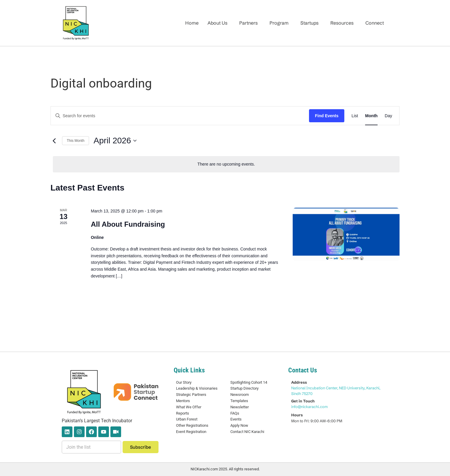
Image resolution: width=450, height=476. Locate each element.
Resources (342, 23)
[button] (219, 23)
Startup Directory (244, 388)
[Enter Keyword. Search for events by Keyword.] (180, 116)
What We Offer (189, 407)
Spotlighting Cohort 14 (249, 382)
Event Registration (191, 432)
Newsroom (240, 395)
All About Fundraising (128, 224)
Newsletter (240, 407)
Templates (239, 401)
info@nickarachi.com (309, 407)
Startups (309, 23)
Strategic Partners (191, 395)
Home (192, 23)
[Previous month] (54, 141)
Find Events (327, 116)
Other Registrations (192, 425)
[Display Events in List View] (355, 116)
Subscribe (141, 447)
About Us (217, 23)
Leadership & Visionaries (197, 388)
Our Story (184, 382)
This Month (76, 141)
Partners (248, 23)
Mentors (183, 401)
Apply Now (239, 425)
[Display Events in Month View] (371, 116)
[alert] (226, 164)
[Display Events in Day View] (388, 116)
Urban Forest (187, 419)
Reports (183, 413)
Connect (375, 23)
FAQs (235, 413)
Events (236, 419)
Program (279, 23)
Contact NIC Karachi (247, 432)
